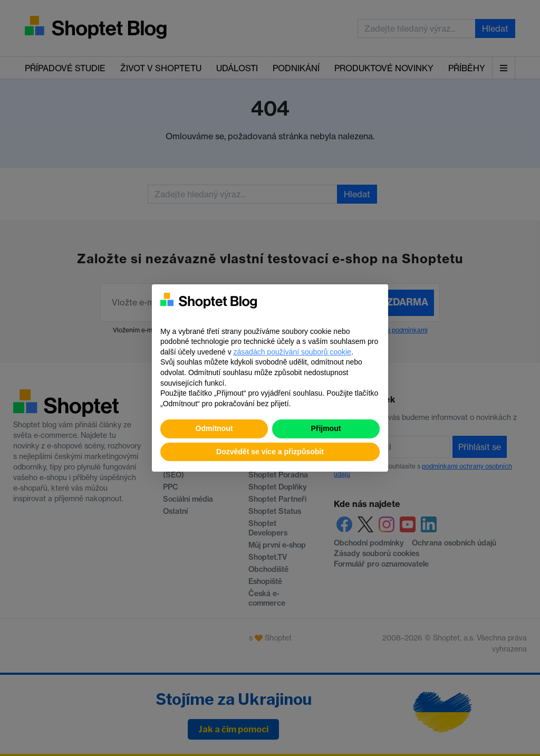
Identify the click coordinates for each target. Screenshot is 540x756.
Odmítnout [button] (214, 428)
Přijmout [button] (326, 428)
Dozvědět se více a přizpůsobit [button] (270, 452)
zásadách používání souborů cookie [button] (292, 352)
